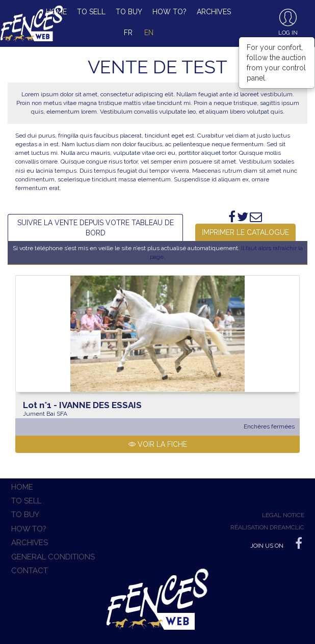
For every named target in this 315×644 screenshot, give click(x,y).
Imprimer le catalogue (245, 232)
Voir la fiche (158, 444)
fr (128, 33)
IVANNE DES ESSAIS (82, 405)
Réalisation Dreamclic (267, 527)
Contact (30, 571)
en (149, 33)
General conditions (53, 557)
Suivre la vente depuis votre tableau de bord (96, 228)
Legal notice (283, 515)
